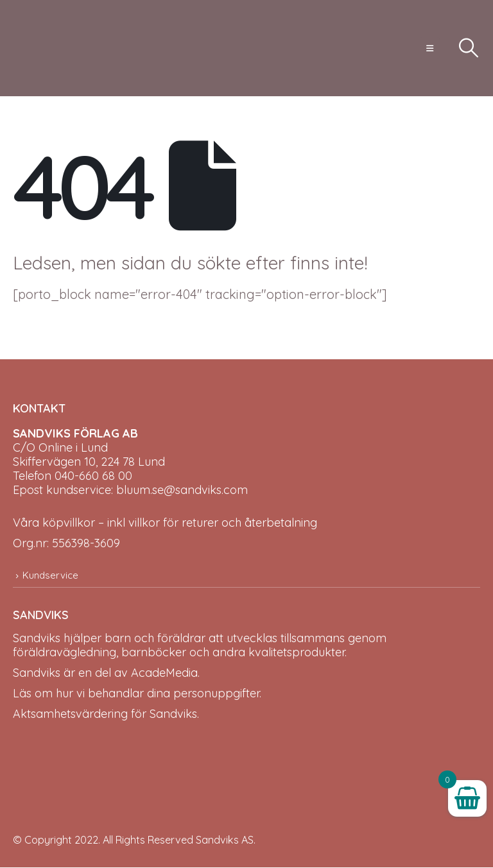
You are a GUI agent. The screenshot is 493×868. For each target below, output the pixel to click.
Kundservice (50, 575)
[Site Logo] (48, 48)
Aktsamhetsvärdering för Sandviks (105, 714)
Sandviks (37, 639)
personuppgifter (216, 694)
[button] (430, 48)
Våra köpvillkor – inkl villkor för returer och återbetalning (165, 523)
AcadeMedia (164, 673)
